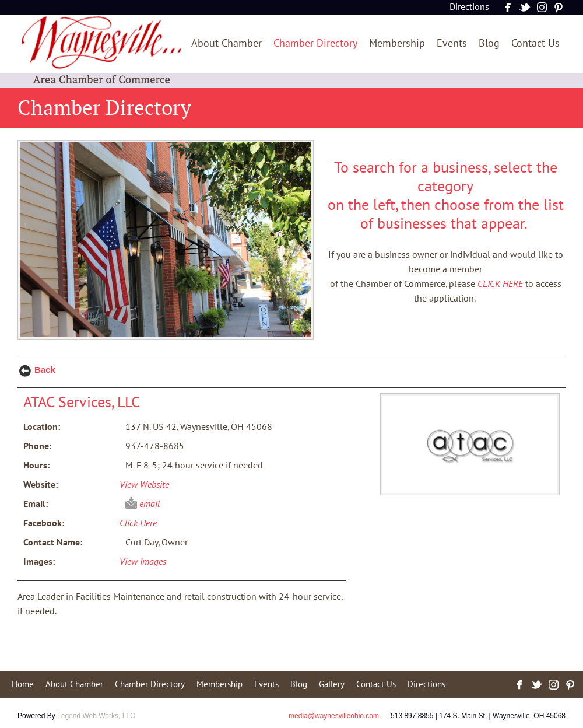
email (150, 504)
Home (23, 684)
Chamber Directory (315, 43)
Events (452, 43)
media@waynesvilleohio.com (334, 716)
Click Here (138, 523)
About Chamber (226, 43)
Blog (489, 43)
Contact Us (535, 43)
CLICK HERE (500, 284)
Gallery (332, 684)
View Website (144, 485)
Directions (469, 7)
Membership (397, 43)
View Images (143, 562)
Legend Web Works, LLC (96, 716)
